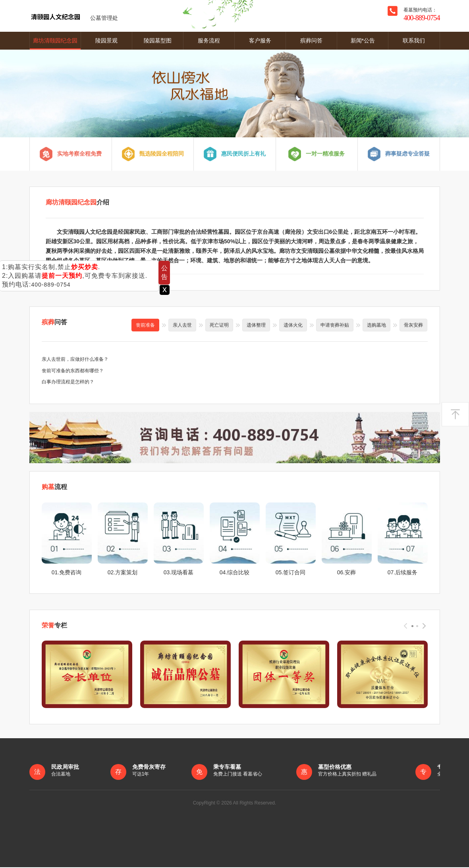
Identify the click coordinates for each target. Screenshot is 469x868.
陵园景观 (106, 40)
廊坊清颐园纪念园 (55, 40)
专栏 (54, 626)
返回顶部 (455, 414)
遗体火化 (293, 325)
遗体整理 (256, 325)
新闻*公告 (363, 40)
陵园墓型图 (158, 40)
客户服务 (260, 40)
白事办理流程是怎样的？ (68, 382)
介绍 (77, 202)
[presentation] (405, 626)
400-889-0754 (51, 285)
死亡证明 (219, 325)
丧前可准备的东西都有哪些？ (73, 371)
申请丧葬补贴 (335, 325)
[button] (412, 627)
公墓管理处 (74, 16)
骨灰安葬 (413, 325)
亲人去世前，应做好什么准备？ (75, 359)
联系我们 (414, 40)
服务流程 (209, 40)
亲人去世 (182, 325)
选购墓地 (376, 325)
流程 (54, 488)
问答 (54, 322)
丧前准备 (145, 325)
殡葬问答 (311, 40)
